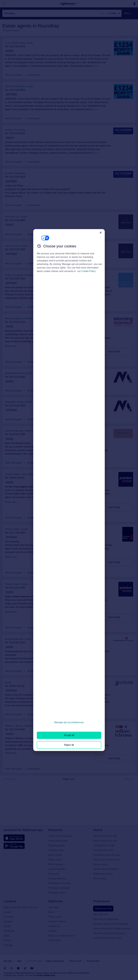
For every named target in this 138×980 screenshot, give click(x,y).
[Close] (101, 233)
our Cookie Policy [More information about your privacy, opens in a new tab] (87, 271)
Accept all (69, 735)
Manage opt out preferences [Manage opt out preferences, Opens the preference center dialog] (69, 722)
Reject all (69, 745)
